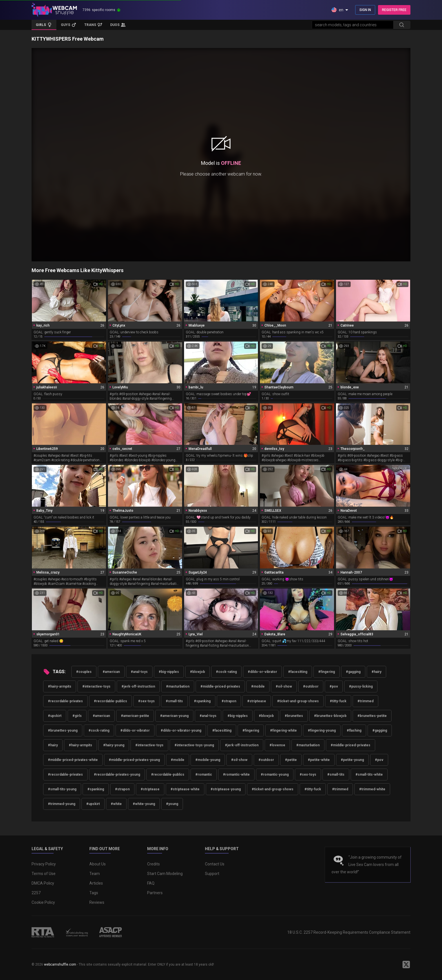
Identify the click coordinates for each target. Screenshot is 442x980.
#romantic (204, 775)
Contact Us (215, 864)
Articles (96, 883)
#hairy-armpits (60, 686)
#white (116, 804)
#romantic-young (275, 775)
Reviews (97, 902)
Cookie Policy (43, 902)
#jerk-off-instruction (138, 686)
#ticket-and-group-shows (298, 701)
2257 (36, 893)
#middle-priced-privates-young (134, 760)
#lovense (277, 745)
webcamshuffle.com (60, 964)
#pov (334, 686)
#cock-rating (226, 672)
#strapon (229, 701)
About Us (98, 864)
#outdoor (311, 686)
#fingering (327, 672)
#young (172, 804)
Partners (155, 893)
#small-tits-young (62, 789)
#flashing (354, 730)
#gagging (353, 672)
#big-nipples (169, 672)
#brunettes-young (63, 730)
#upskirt (55, 716)
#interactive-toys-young (194, 745)
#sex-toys (146, 701)
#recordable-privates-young (117, 775)
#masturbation (178, 686)
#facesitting (298, 672)
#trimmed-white (372, 789)
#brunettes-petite (372, 716)
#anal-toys (139, 672)
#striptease (257, 701)
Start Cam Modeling (165, 874)
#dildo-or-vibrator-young (181, 730)
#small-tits (174, 701)
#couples (84, 672)
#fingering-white (283, 730)
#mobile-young (208, 760)
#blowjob (197, 672)
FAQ (151, 883)
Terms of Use (44, 874)
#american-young (174, 716)
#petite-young (352, 760)
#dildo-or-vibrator (262, 672)
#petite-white (319, 760)
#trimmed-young (62, 804)
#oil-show (284, 686)
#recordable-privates (65, 701)
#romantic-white (236, 775)
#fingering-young (322, 730)
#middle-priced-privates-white (73, 760)
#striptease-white (185, 789)
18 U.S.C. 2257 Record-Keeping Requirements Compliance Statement (349, 932)
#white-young (144, 804)
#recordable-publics (111, 701)
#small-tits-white (369, 775)
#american (111, 672)
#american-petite (135, 716)
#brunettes (294, 716)
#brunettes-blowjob (330, 716)
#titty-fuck (338, 701)
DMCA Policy (43, 883)
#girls (77, 716)
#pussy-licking (361, 686)
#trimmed (365, 701)
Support (212, 874)
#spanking (202, 701)
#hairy (376, 672)
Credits (153, 864)
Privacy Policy (44, 864)
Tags (94, 893)
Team (95, 874)
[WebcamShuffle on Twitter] (406, 964)
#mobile (258, 686)
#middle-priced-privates (220, 686)
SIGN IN (365, 10)
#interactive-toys (96, 686)
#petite (291, 760)
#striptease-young (226, 789)
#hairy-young (114, 745)
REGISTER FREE (394, 10)
